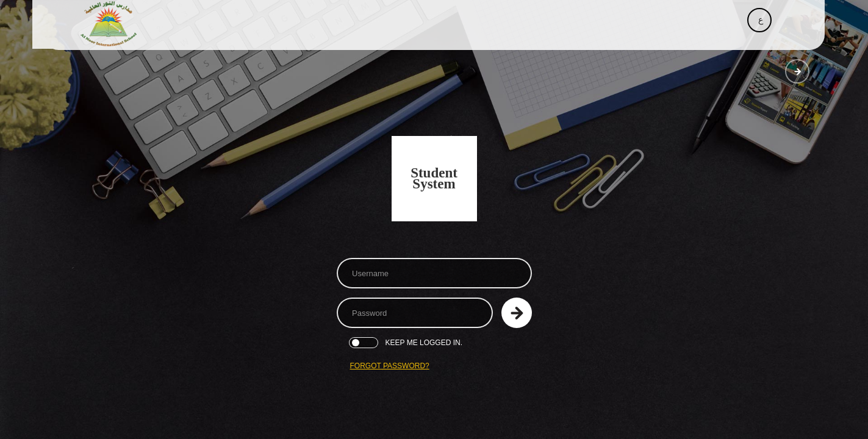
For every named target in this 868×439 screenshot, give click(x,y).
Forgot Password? (390, 366)
